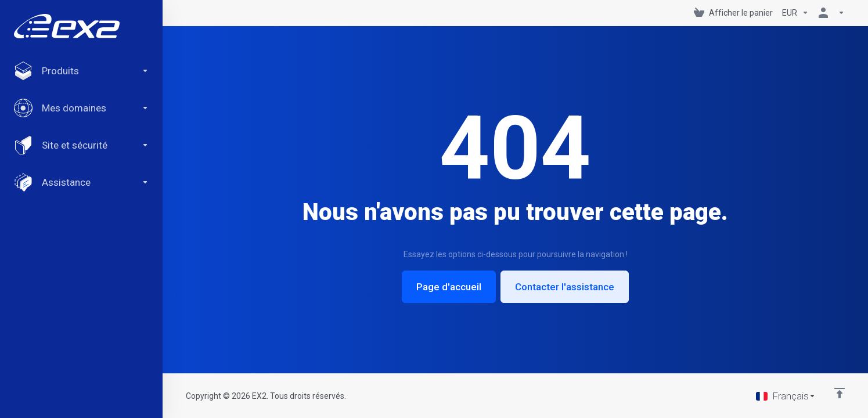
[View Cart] (733, 13)
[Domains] (81, 108)
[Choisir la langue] (786, 396)
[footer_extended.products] (81, 71)
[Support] (81, 182)
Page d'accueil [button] (449, 287)
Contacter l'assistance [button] (565, 287)
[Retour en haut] (840, 393)
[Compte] (829, 13)
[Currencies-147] (795, 13)
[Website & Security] (81, 145)
